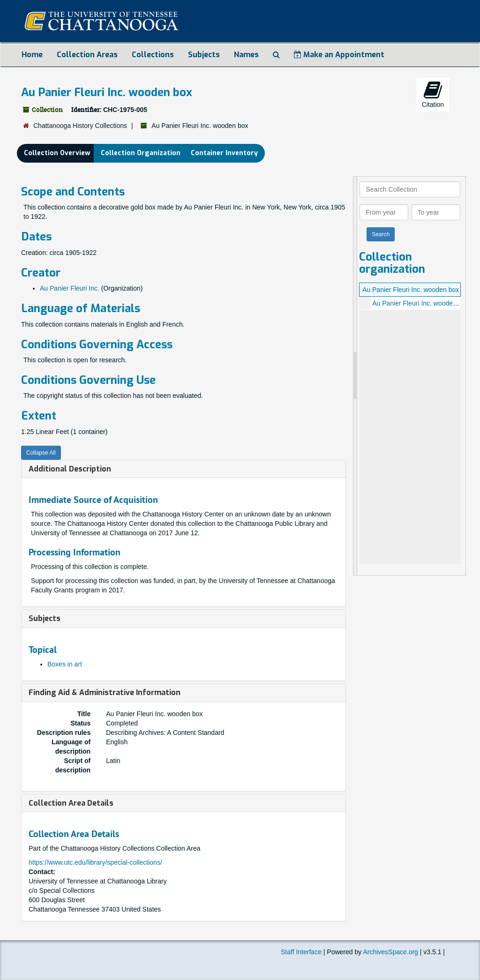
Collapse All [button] (41, 453)
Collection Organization (141, 153)
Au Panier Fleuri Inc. (70, 288)
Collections (153, 55)
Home (32, 55)
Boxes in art (65, 664)
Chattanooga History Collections (80, 126)
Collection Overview (57, 153)
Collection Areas (87, 55)
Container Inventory (224, 153)
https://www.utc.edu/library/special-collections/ (95, 862)
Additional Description (70, 469)
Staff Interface (301, 952)
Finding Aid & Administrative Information (105, 692)
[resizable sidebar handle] (355, 376)
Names (246, 55)
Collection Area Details (71, 803)
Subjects (204, 55)
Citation (433, 94)
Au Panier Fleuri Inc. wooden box (411, 290)
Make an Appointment (339, 55)
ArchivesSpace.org (390, 952)
